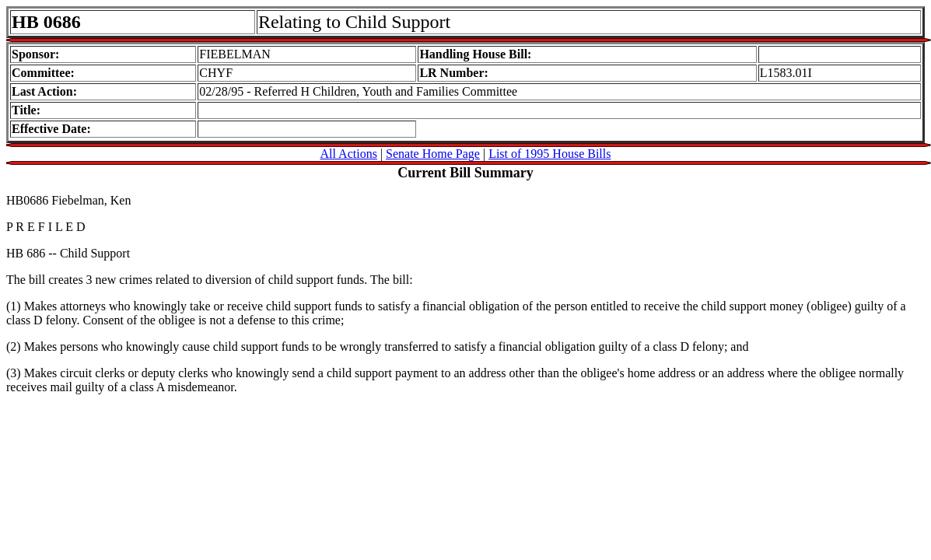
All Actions (349, 154)
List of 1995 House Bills (549, 154)
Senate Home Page (433, 154)
